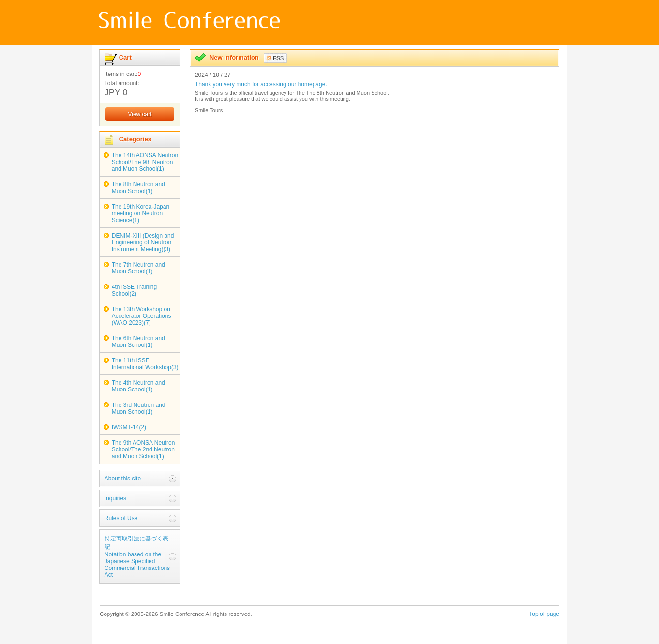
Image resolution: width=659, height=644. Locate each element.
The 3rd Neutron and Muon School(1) (139, 408)
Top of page (544, 614)
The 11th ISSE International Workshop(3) (145, 364)
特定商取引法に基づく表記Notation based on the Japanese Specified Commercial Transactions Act (137, 557)
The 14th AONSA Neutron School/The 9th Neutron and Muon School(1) (145, 162)
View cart (140, 114)
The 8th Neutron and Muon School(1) (138, 188)
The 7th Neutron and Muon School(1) (138, 268)
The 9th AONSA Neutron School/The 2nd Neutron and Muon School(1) (143, 449)
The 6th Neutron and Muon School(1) (138, 342)
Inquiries (115, 498)
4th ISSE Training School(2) (134, 290)
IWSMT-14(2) (129, 427)
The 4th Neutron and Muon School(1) (138, 386)
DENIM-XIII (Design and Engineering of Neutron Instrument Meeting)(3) (143, 242)
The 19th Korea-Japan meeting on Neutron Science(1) (141, 213)
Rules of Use (121, 518)
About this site (123, 479)
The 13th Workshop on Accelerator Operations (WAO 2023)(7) (142, 316)
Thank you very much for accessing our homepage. (261, 84)
